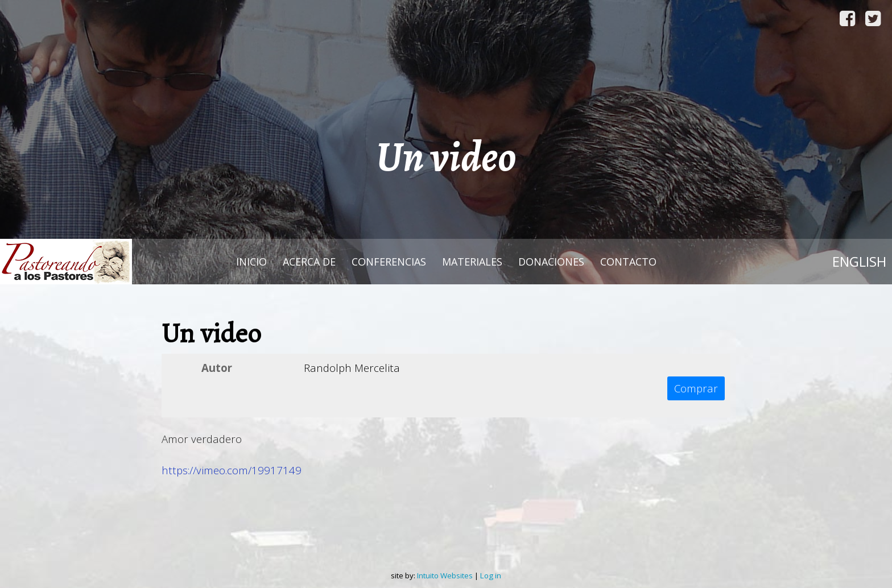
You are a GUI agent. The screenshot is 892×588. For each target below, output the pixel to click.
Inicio (251, 262)
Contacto (628, 262)
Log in (491, 575)
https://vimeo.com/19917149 (232, 470)
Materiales (472, 262)
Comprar (696, 388)
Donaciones (551, 262)
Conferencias (389, 262)
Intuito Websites (445, 575)
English (859, 261)
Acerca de (309, 262)
